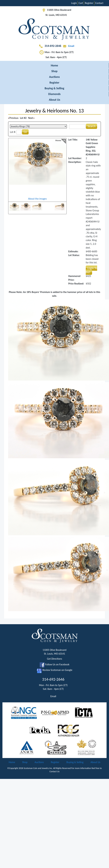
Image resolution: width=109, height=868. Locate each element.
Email (68, 46)
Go (25, 132)
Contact (99, 3)
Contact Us (54, 771)
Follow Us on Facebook (54, 664)
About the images (37, 199)
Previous (13, 118)
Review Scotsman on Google (55, 670)
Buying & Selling (54, 88)
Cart (81, 3)
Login (74, 3)
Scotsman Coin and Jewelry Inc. (38, 768)
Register (89, 3)
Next (31, 118)
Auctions (54, 77)
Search (92, 126)
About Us (54, 100)
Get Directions (55, 659)
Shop (54, 71)
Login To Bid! (91, 270)
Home (54, 65)
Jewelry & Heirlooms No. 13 (54, 111)
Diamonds (54, 94)
